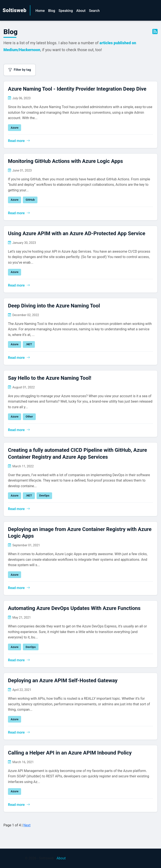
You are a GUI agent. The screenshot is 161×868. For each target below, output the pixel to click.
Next (27, 825)
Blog (52, 11)
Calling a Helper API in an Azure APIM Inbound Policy (70, 753)
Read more (19, 141)
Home (40, 11)
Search (94, 11)
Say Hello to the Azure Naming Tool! (50, 378)
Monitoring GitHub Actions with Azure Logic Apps (65, 161)
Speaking (66, 11)
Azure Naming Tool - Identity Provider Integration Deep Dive (77, 89)
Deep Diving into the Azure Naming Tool (54, 306)
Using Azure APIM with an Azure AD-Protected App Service (77, 233)
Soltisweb (15, 10)
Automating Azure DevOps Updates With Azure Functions (74, 608)
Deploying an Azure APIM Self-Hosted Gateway (63, 681)
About (81, 11)
